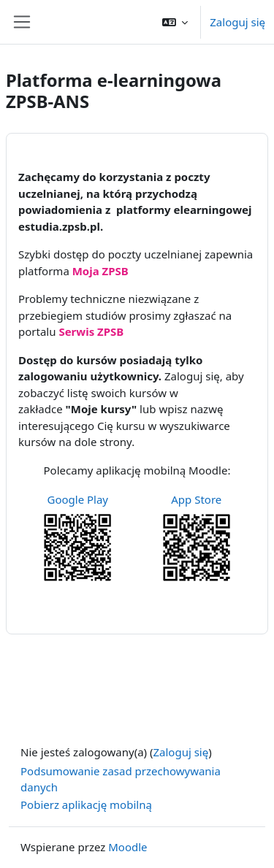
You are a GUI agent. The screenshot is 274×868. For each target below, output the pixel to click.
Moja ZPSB (100, 271)
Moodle (128, 847)
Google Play (77, 499)
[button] (175, 22)
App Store (196, 499)
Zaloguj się (237, 22)
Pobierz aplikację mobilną (86, 804)
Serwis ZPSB (91, 331)
